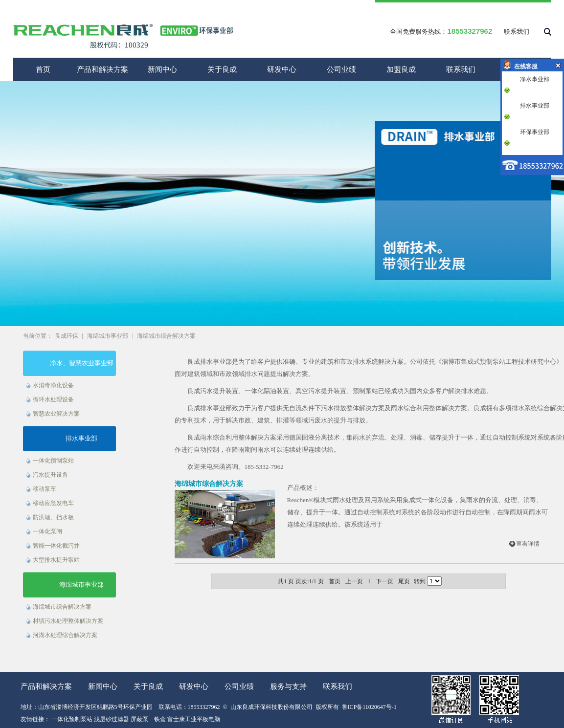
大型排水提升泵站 (56, 560)
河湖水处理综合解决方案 (65, 635)
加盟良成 (401, 69)
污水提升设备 (50, 475)
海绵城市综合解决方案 (166, 336)
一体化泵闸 (47, 531)
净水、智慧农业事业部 (82, 363)
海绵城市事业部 (108, 336)
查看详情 (528, 544)
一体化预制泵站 (53, 461)
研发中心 (282, 69)
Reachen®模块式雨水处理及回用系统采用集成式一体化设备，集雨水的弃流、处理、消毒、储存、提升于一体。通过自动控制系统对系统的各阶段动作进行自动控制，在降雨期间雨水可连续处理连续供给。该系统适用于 (417, 512)
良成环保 (67, 336)
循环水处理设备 (53, 399)
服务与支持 (288, 686)
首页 (43, 69)
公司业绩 (341, 69)
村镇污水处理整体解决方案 (68, 621)
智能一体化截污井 (56, 546)
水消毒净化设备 (53, 385)
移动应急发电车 (53, 503)
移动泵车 (45, 489)
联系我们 (517, 32)
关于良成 (222, 69)
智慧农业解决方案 (56, 414)
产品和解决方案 (102, 69)
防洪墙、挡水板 (53, 517)
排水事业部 (81, 438)
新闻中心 (162, 69)
